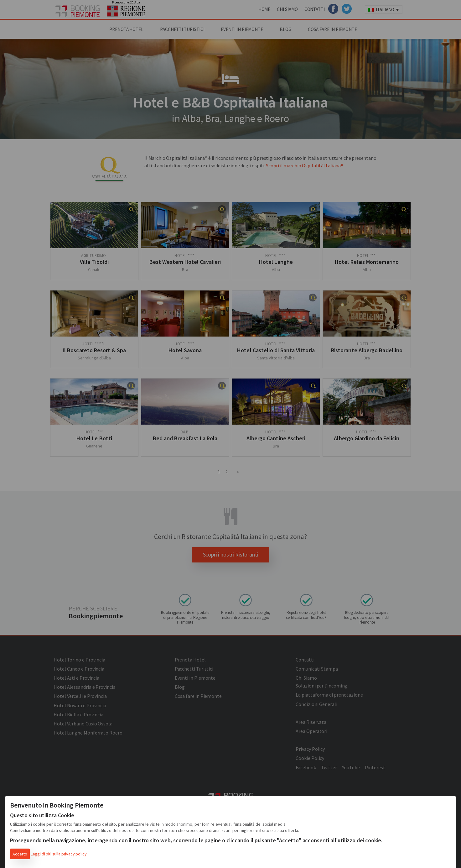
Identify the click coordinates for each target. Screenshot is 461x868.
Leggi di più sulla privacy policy (59, 854)
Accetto (20, 854)
